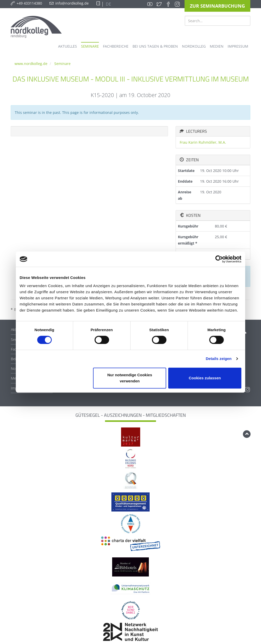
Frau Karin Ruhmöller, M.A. (203, 142)
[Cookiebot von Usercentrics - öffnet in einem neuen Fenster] (219, 259)
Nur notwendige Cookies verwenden (130, 378)
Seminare (62, 64)
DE (108, 4)
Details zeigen (219, 359)
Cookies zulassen (205, 378)
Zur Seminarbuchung (217, 6)
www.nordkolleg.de (31, 64)
